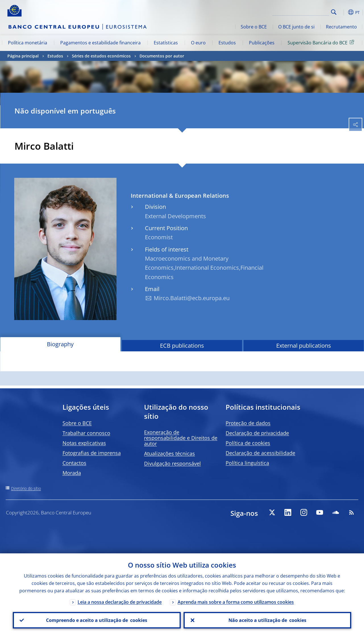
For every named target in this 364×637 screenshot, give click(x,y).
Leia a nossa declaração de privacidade (120, 602)
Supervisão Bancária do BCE (322, 42)
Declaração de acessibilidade (260, 453)
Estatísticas (166, 43)
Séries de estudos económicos (101, 56)
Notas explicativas (84, 443)
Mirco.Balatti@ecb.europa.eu (192, 298)
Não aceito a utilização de (267, 620)
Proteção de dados (248, 423)
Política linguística (247, 463)
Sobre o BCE (254, 27)
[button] (343, 12)
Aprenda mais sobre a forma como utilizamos (236, 602)
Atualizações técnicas (169, 453)
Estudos (227, 43)
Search (334, 12)
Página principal (23, 56)
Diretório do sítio (26, 488)
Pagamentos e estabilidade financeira (100, 43)
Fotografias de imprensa (92, 453)
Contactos (74, 463)
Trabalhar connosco (86, 433)
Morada (72, 473)
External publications (304, 346)
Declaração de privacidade (257, 433)
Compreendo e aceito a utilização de (97, 620)
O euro (198, 43)
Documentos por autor (162, 56)
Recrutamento (341, 27)
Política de (248, 443)
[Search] (301, 11)
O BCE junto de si (296, 27)
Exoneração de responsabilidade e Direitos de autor (181, 438)
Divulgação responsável (172, 463)
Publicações (262, 43)
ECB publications (182, 346)
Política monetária (28, 43)
